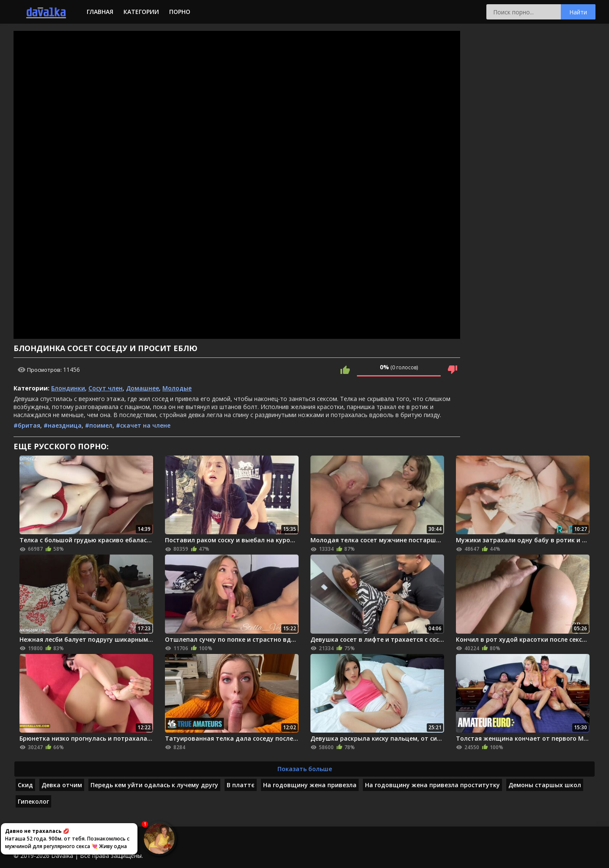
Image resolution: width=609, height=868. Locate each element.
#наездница (63, 425)
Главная (100, 12)
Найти (578, 12)
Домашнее (143, 388)
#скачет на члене (143, 425)
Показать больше (305, 769)
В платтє (241, 785)
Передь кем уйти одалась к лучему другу (154, 785)
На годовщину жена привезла (310, 785)
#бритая (27, 425)
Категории (141, 12)
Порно (180, 12)
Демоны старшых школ (545, 785)
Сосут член (106, 388)
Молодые (177, 388)
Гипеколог (33, 801)
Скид (25, 785)
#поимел (99, 425)
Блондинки (68, 388)
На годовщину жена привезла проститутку (432, 785)
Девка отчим (62, 785)
